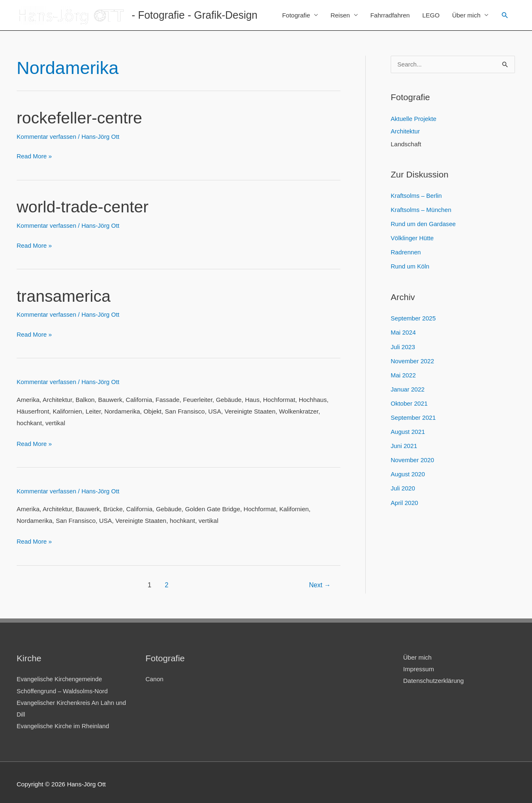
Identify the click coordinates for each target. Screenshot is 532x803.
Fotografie (296, 15)
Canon (155, 676)
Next (319, 582)
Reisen (340, 15)
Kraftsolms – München (422, 210)
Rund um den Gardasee (424, 224)
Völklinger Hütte (413, 238)
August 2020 (408, 472)
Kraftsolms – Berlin (417, 196)
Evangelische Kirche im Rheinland (64, 723)
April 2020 (405, 500)
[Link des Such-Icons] (505, 15)
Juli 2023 (403, 346)
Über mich (466, 15)
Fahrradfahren (390, 15)
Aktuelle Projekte (414, 119)
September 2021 (414, 416)
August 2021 (408, 430)
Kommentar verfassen (47, 136)
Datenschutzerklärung (433, 678)
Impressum (419, 666)
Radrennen (406, 252)
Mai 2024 (404, 332)
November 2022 (413, 360)
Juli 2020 (403, 486)
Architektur (406, 132)
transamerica (65, 295)
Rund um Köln (410, 266)
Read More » (35, 156)
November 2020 (413, 458)
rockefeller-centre (81, 118)
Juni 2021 (404, 444)
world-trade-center (84, 206)
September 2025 (414, 318)
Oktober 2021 (410, 402)
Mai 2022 (404, 374)
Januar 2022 (408, 388)
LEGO (431, 15)
